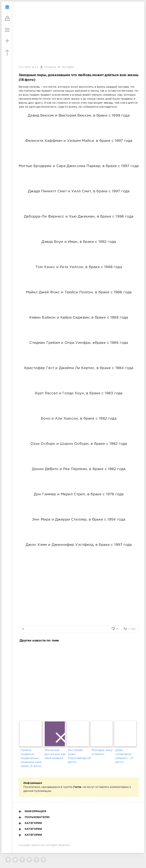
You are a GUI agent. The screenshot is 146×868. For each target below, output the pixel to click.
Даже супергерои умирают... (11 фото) (124, 756)
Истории (68, 67)
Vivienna (50, 67)
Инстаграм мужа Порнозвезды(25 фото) (79, 756)
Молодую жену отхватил (102, 752)
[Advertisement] (79, 681)
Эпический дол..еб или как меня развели (55, 754)
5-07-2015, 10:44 (28, 67)
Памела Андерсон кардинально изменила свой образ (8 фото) (31, 758)
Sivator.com (38, 845)
